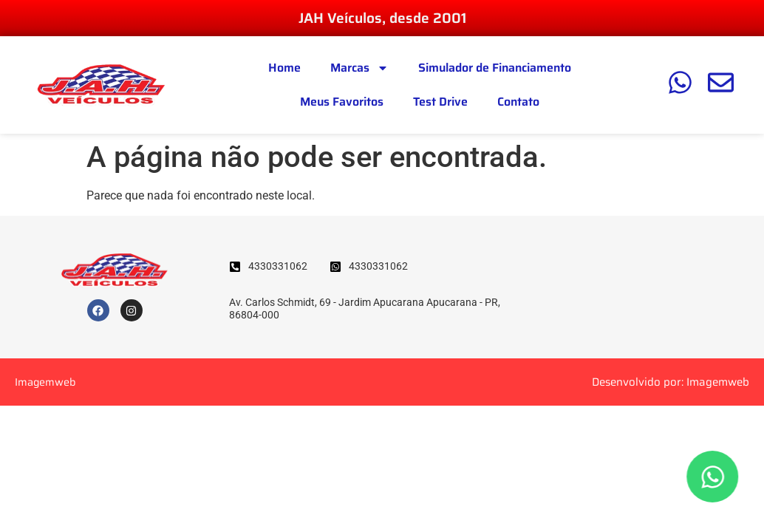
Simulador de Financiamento (495, 68)
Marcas (359, 68)
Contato (518, 102)
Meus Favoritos (342, 102)
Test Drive (440, 102)
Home (284, 68)
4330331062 (278, 266)
